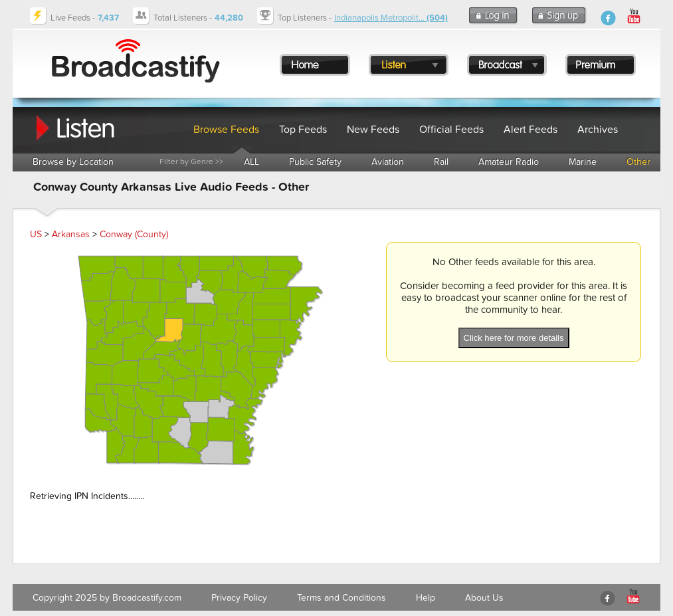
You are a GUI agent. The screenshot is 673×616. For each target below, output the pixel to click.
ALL (251, 162)
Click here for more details (514, 338)
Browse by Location (73, 162)
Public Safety (315, 162)
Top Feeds (303, 130)
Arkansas (71, 234)
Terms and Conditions (341, 598)
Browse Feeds (226, 130)
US (36, 234)
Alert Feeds (530, 130)
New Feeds (373, 130)
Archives (598, 130)
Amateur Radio (509, 162)
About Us (484, 598)
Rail (441, 162)
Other (638, 162)
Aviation (388, 162)
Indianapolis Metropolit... (391, 18)
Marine (583, 162)
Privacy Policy (239, 598)
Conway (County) (134, 234)
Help (426, 598)
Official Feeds (451, 130)
